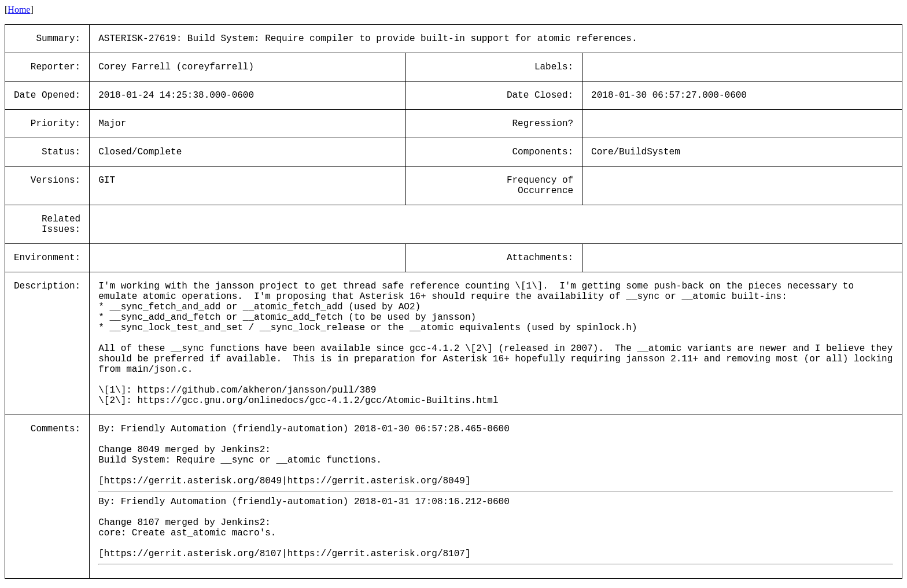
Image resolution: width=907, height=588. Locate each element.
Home (19, 10)
